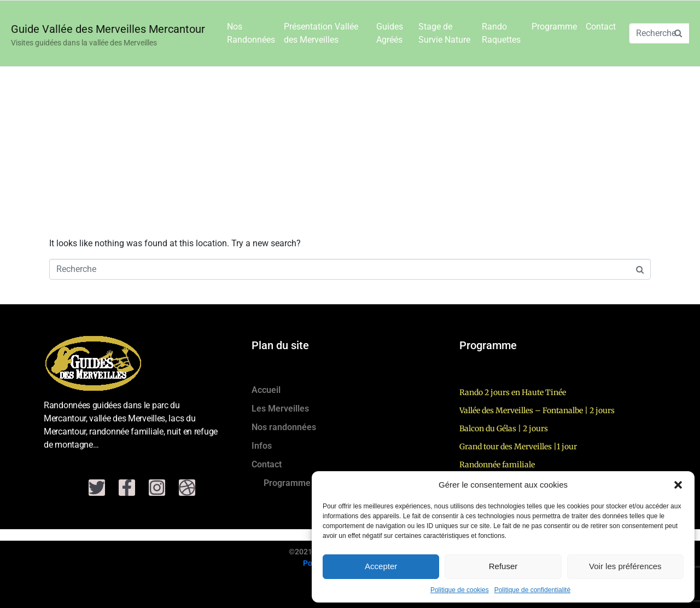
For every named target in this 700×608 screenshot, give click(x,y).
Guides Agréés (390, 33)
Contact (601, 27)
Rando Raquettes (501, 33)
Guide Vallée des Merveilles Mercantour (108, 29)
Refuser (503, 566)
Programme (554, 27)
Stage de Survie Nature (444, 33)
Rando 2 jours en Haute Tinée (513, 392)
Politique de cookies (460, 590)
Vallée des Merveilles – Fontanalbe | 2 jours (537, 410)
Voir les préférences (625, 566)
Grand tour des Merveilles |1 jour (518, 447)
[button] (678, 485)
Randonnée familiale (497, 465)
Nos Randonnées (251, 33)
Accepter (381, 566)
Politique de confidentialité (532, 590)
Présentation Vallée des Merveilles (321, 33)
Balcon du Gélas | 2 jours (504, 429)
